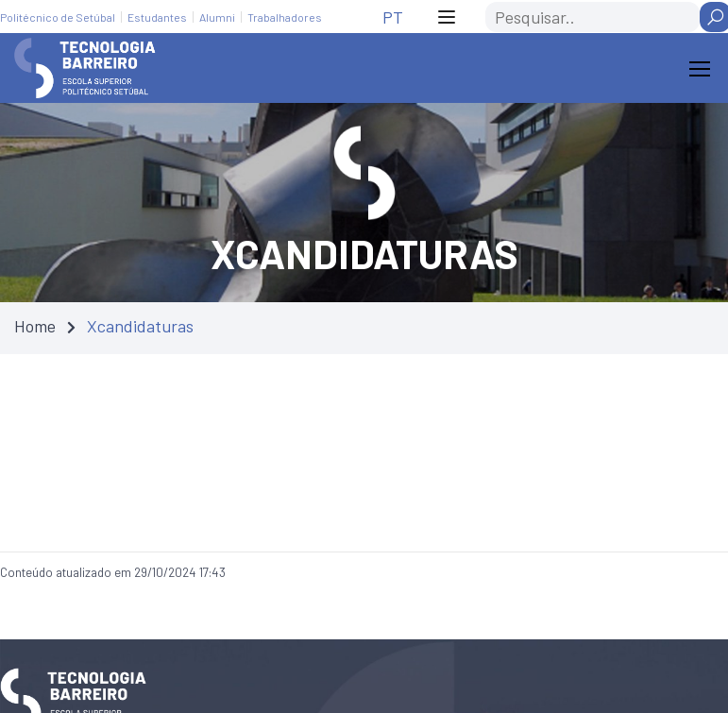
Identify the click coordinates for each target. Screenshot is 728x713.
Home (35, 326)
